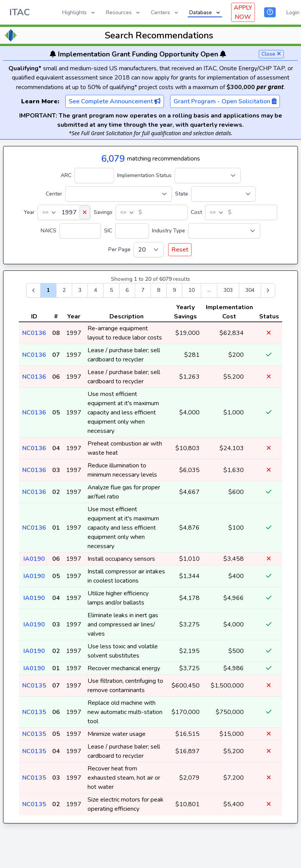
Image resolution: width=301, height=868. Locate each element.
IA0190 (34, 559)
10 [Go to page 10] (192, 290)
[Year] (64, 212)
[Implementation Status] (208, 176)
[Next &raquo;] (268, 290)
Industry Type (169, 231)
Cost (196, 212)
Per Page (119, 249)
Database (205, 12)
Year (29, 212)
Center (54, 194)
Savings (103, 212)
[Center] (119, 194)
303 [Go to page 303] (228, 290)
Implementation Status (144, 175)
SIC (108, 231)
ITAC (20, 12)
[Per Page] (149, 250)
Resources (123, 12)
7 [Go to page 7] (143, 290)
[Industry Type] (224, 231)
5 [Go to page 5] (111, 290)
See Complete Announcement (115, 101)
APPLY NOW (243, 12)
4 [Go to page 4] (96, 290)
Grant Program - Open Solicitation (225, 101)
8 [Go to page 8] (159, 290)
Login (293, 12)
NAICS (49, 231)
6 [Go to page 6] (127, 290)
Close (271, 54)
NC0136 (34, 333)
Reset (180, 250)
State (182, 194)
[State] (223, 194)
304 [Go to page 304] (250, 290)
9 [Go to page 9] (174, 290)
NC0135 (34, 686)
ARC (66, 175)
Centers (165, 12)
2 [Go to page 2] (64, 290)
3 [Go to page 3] (80, 290)
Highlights (79, 12)
